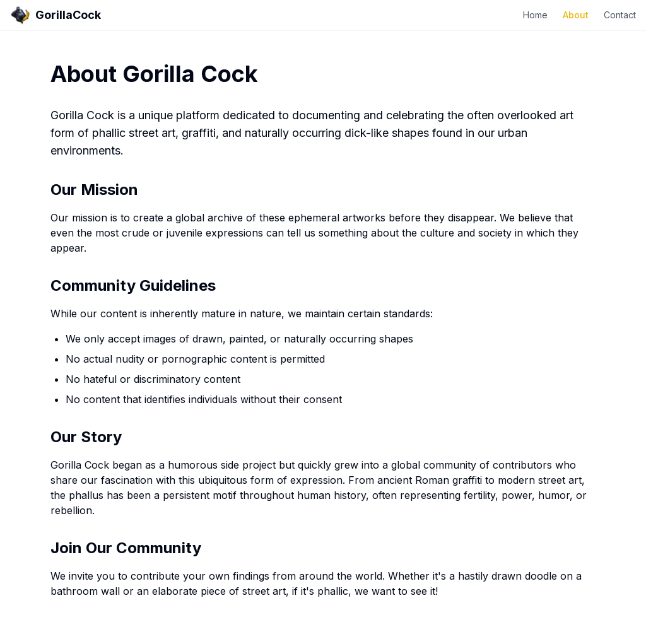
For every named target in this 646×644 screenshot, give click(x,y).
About (576, 15)
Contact (620, 15)
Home (535, 15)
